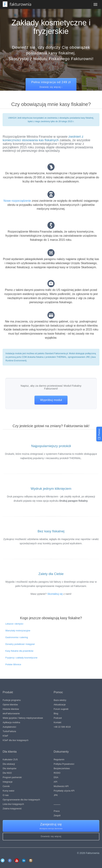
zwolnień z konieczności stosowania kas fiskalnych (43, 138)
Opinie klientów (10, 705)
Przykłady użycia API (64, 791)
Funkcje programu (12, 700)
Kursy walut (8, 791)
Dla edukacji (9, 764)
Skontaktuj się (55, 594)
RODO (57, 773)
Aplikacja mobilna (11, 722)
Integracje (8, 782)
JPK (56, 795)
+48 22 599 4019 (62, 727)
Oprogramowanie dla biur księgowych (21, 800)
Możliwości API (61, 786)
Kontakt (57, 722)
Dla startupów (10, 768)
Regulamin (59, 760)
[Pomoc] (99, 434)
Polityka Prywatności (64, 764)
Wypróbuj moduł (51, 400)
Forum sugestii (61, 709)
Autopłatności (9, 727)
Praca (57, 811)
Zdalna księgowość (12, 809)
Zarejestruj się (51, 826)
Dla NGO (7, 773)
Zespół (57, 816)
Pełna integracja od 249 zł (51, 85)
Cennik (6, 786)
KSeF (6, 736)
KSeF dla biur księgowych (16, 740)
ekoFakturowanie (11, 714)
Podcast (58, 718)
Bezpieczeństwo (62, 768)
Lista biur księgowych (13, 804)
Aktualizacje (60, 705)
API (55, 782)
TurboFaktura (9, 731)
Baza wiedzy (60, 700)
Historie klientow (11, 709)
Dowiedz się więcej (51, 836)
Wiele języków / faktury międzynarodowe (23, 718)
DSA (56, 777)
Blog (56, 714)
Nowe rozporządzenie (17, 201)
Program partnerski (12, 777)
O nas (6, 795)
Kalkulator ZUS (10, 760)
